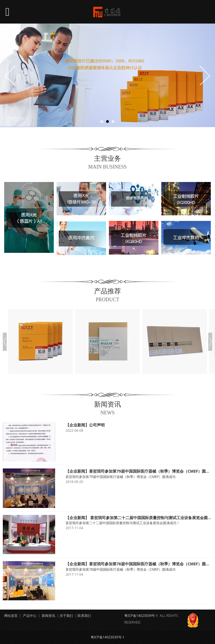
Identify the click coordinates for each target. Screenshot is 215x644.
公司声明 (97, 425)
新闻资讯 (48, 616)
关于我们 (66, 616)
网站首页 (11, 616)
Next (205, 75)
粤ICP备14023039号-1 (141, 616)
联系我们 (84, 616)
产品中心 (30, 616)
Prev (10, 75)
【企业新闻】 (77, 425)
